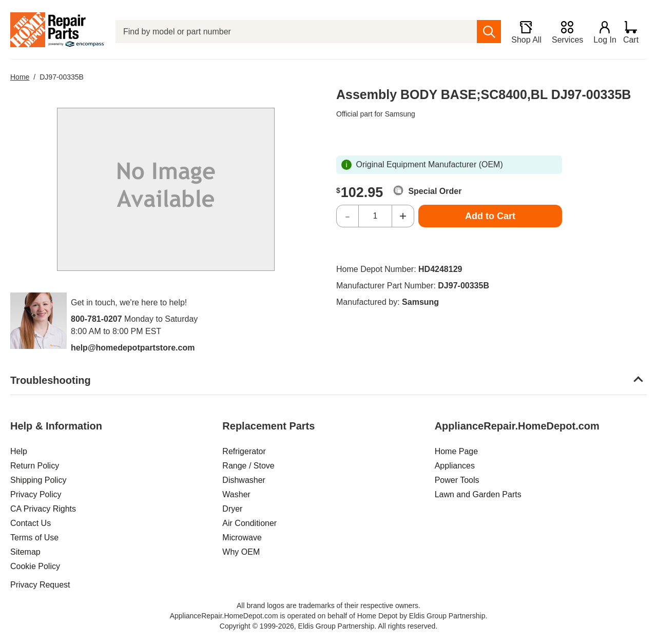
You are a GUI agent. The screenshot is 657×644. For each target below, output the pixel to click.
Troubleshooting (51, 380)
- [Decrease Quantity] (347, 216)
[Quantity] (375, 216)
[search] (485, 32)
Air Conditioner (249, 523)
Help (19, 451)
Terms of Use (34, 538)
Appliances (455, 466)
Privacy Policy (36, 494)
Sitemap (25, 552)
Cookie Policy (35, 566)
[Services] (563, 32)
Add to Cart (490, 216)
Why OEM (241, 552)
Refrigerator (244, 451)
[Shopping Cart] (635, 32)
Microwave (242, 538)
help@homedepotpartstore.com (133, 348)
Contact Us (31, 523)
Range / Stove (248, 466)
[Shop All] (522, 32)
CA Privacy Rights (43, 509)
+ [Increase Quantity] (403, 216)
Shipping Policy (38, 480)
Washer (236, 494)
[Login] (601, 32)
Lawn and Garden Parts (478, 494)
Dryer (232, 509)
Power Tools (457, 480)
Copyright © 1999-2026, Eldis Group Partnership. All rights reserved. (328, 626)
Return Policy (35, 466)
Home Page (457, 451)
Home (20, 77)
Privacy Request (40, 585)
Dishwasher (244, 480)
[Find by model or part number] (294, 32)
